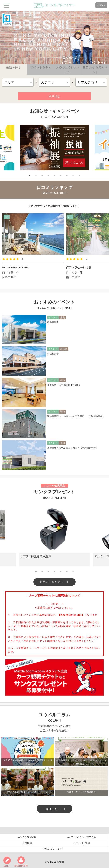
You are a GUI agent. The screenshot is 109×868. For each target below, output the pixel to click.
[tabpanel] (54, 148)
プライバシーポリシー (54, 849)
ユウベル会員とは (27, 837)
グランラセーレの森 (79, 268)
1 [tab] (30, 176)
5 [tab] (54, 176)
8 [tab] (73, 176)
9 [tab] (79, 176)
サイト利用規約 (82, 843)
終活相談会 (53, 322)
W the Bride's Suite (15, 268)
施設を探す (14, 67)
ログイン (101, 5)
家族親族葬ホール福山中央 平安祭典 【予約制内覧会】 (76, 416)
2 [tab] (36, 176)
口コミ (7, 862)
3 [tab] (42, 176)
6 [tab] (61, 176)
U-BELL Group (56, 862)
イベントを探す (41, 67)
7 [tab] (67, 176)
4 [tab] (48, 176)
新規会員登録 (21, 862)
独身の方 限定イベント (95, 70)
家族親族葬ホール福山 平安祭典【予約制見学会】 (74, 448)
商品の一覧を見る (52, 582)
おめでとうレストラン (68, 70)
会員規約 (27, 843)
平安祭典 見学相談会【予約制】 (64, 385)
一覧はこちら (52, 809)
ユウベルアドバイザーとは (82, 837)
